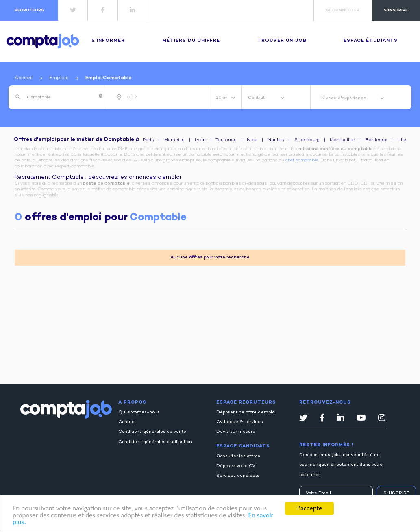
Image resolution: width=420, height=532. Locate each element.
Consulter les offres (238, 456)
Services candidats (238, 476)
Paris (148, 140)
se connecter (343, 11)
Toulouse (226, 140)
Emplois (59, 78)
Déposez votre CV (236, 466)
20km (222, 98)
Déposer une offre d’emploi (246, 412)
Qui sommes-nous (139, 412)
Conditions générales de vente (152, 432)
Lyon (200, 140)
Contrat (257, 98)
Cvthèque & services (240, 422)
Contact (127, 422)
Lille (402, 140)
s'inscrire (396, 11)
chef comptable (302, 160)
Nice (252, 140)
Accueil (24, 78)
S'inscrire (396, 493)
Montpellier (342, 140)
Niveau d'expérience (344, 98)
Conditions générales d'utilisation (155, 442)
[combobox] (61, 97)
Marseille (174, 140)
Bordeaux (376, 140)
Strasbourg (307, 140)
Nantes (276, 140)
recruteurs (29, 11)
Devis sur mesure (236, 432)
